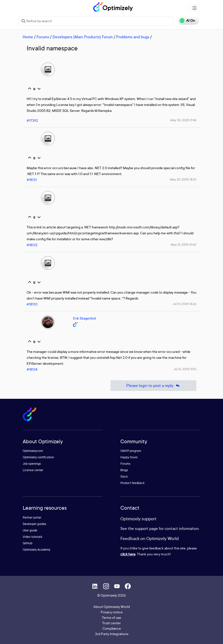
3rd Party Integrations (112, 634)
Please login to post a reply (153, 386)
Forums (43, 37)
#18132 (32, 245)
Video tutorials (33, 537)
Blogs (124, 470)
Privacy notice (112, 612)
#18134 (32, 369)
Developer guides (35, 524)
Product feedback (132, 483)
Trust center (111, 623)
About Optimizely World (112, 607)
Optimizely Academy (37, 550)
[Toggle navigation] (195, 8)
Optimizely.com (33, 451)
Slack (124, 476)
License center (33, 470)
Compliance (112, 628)
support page (146, 528)
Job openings (32, 464)
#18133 (32, 304)
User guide (30, 530)
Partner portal (32, 517)
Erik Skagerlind (84, 318)
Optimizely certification (38, 457)
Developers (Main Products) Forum (83, 37)
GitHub (28, 543)
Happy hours (129, 457)
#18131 (32, 180)
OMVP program (131, 451)
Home (28, 37)
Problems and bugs (133, 37)
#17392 (32, 120)
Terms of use (111, 617)
